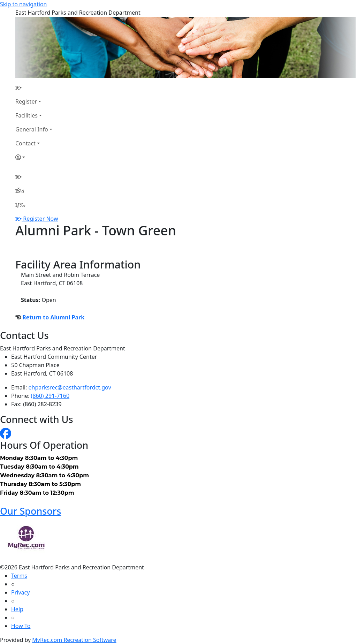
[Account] (34, 157)
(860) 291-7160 (50, 396)
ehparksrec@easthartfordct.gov (70, 387)
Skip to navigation (23, 4)
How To (21, 626)
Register (26, 101)
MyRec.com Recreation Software (74, 640)
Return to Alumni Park (53, 317)
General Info (32, 129)
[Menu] (20, 205)
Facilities (26, 115)
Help (17, 609)
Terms (19, 576)
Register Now (40, 219)
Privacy (20, 592)
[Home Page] (34, 88)
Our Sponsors (31, 511)
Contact (25, 143)
